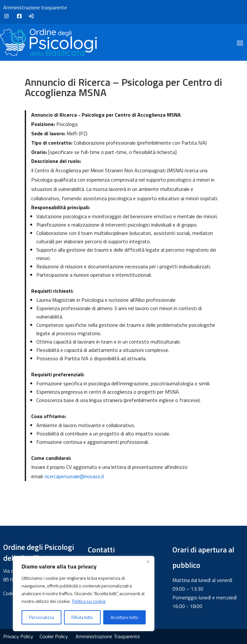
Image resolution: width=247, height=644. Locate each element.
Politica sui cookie (89, 601)
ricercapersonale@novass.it (75, 476)
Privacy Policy (18, 636)
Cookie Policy (54, 636)
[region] (84, 594)
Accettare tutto (124, 617)
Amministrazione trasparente (35, 7)
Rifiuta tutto (82, 617)
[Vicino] (148, 561)
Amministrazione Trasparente (108, 636)
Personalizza (41, 617)
